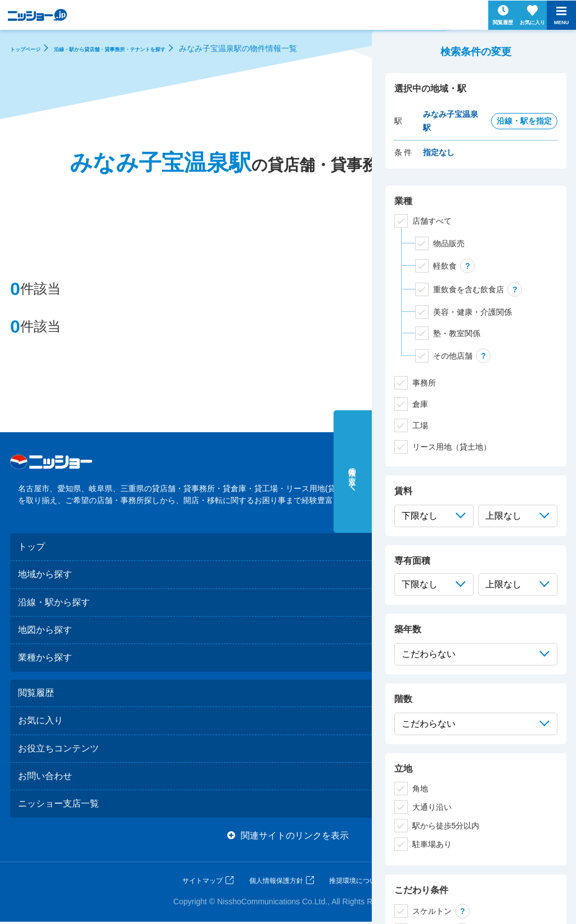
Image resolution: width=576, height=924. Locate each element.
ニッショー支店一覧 (58, 806)
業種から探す (45, 658)
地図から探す (45, 630)
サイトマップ (202, 883)
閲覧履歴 (36, 694)
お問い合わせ (45, 778)
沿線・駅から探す (54, 602)
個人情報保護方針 (276, 883)
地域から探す (45, 575)
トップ (31, 547)
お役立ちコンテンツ (58, 749)
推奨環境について (356, 883)
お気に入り (40, 722)
